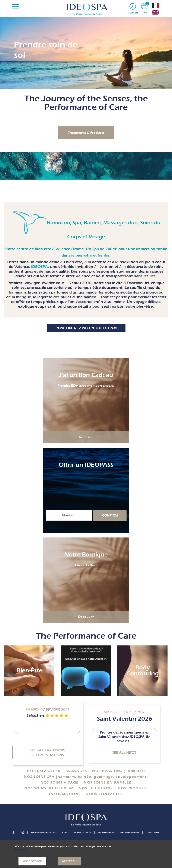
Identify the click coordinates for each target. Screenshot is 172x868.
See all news (124, 753)
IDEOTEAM (153, 833)
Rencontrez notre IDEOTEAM (86, 328)
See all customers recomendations (48, 753)
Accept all (70, 861)
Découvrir (86, 617)
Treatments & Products (86, 133)
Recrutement (130, 833)
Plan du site (83, 833)
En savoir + (106, 833)
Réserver (86, 437)
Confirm (110, 515)
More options (32, 861)
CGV (65, 833)
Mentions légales (43, 833)
